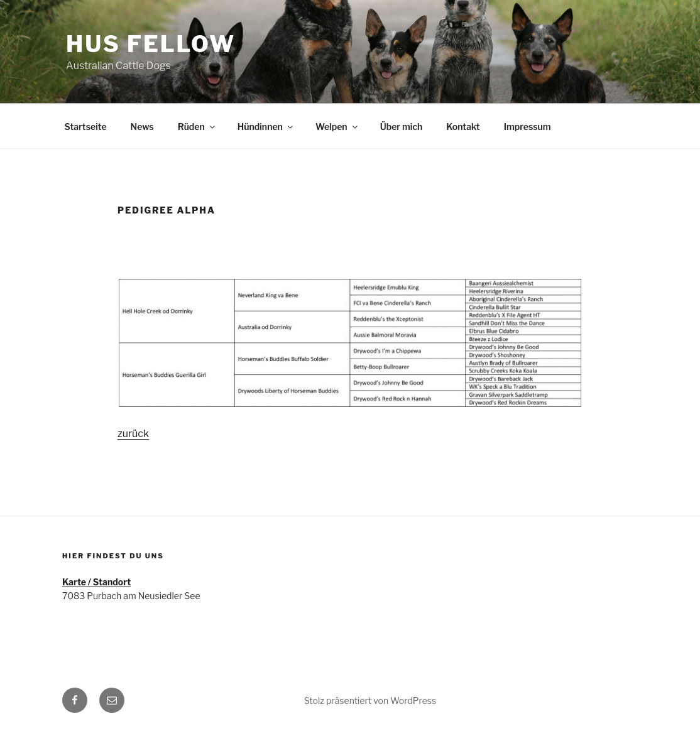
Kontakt (463, 127)
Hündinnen (266, 127)
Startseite (86, 127)
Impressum (528, 127)
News (142, 127)
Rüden (197, 127)
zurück (133, 434)
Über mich (402, 127)
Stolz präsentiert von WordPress (370, 701)
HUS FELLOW (151, 44)
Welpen (337, 127)
